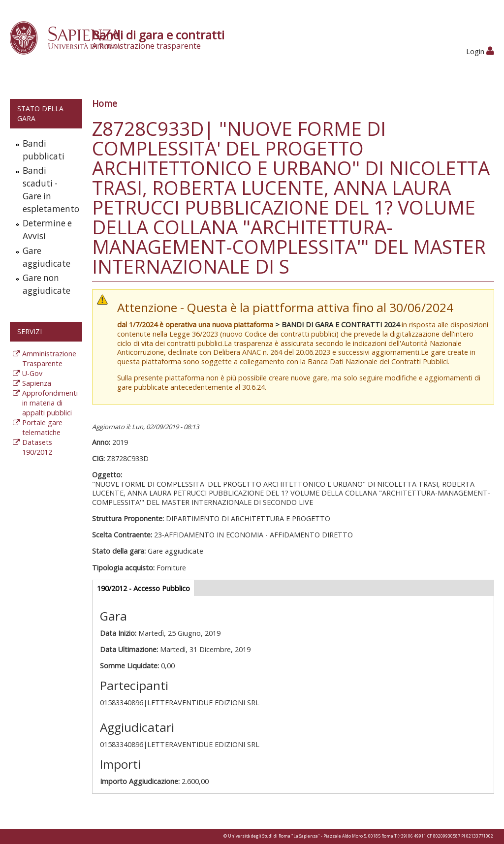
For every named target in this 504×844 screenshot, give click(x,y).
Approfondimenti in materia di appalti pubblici (50, 403)
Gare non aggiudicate (47, 284)
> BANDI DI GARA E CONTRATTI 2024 (337, 325)
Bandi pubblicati (44, 150)
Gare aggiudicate (47, 257)
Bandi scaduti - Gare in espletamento (50, 190)
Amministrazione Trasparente (49, 359)
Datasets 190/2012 (37, 447)
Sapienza (37, 383)
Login (480, 51)
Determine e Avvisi (47, 230)
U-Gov (32, 373)
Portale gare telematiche (42, 427)
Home (105, 103)
